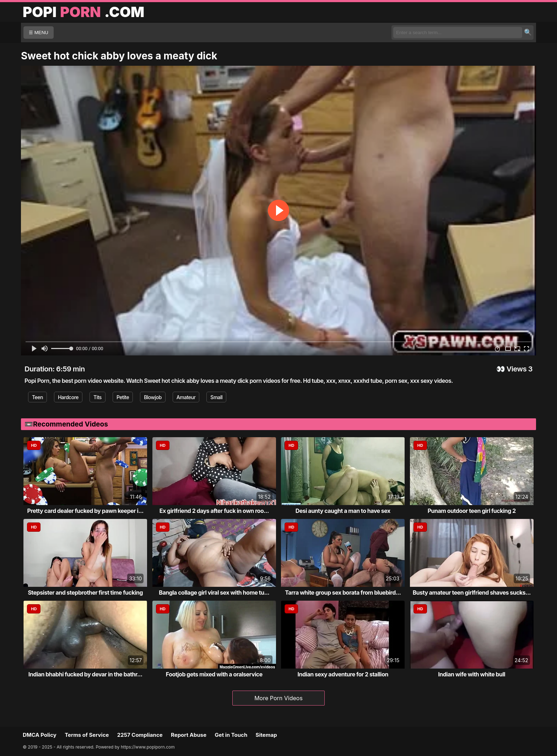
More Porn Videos (278, 698)
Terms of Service (87, 735)
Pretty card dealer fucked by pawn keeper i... (85, 511)
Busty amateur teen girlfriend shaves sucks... (472, 593)
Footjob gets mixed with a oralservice (214, 674)
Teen (37, 397)
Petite (123, 397)
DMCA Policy (40, 735)
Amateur (186, 397)
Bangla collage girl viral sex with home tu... (214, 593)
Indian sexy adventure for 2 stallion (343, 674)
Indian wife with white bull (472, 674)
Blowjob (153, 397)
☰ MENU (39, 33)
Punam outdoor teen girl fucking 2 (472, 511)
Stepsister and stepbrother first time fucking (85, 593)
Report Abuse (189, 735)
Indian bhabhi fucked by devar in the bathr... (85, 674)
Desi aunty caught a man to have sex (343, 511)
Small (216, 397)
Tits (98, 397)
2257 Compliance (140, 735)
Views (517, 369)
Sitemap (266, 735)
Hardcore (68, 397)
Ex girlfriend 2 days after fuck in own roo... (214, 511)
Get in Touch (231, 735)
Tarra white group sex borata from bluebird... (343, 593)
